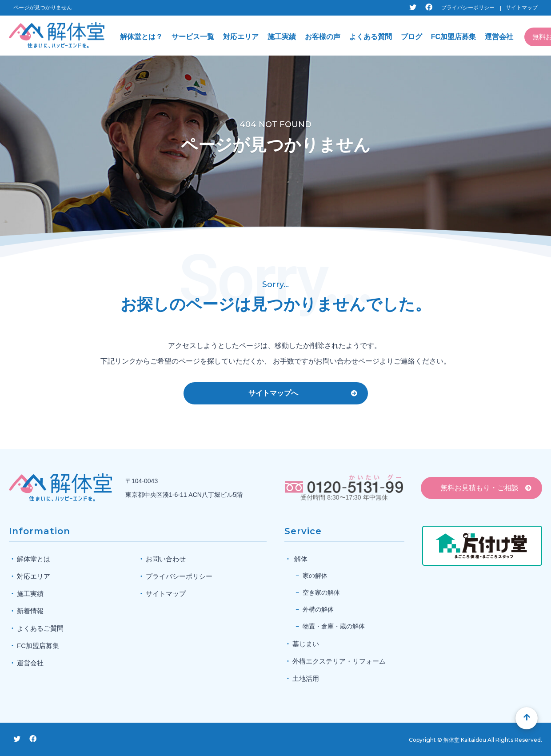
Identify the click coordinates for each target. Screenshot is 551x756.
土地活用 (306, 678)
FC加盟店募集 (453, 37)
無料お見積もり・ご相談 (479, 488)
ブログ (411, 37)
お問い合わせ (166, 559)
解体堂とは (34, 559)
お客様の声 (323, 37)
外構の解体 (318, 609)
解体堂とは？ (141, 37)
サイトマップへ (273, 393)
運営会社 (499, 37)
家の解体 (315, 576)
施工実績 (282, 37)
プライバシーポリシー (468, 8)
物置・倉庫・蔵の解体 (334, 626)
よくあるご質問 (40, 628)
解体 (301, 559)
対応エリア (241, 37)
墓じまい (306, 644)
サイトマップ (522, 8)
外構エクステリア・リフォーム (339, 661)
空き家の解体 (321, 592)
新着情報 (30, 611)
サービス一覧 (193, 37)
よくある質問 (371, 37)
